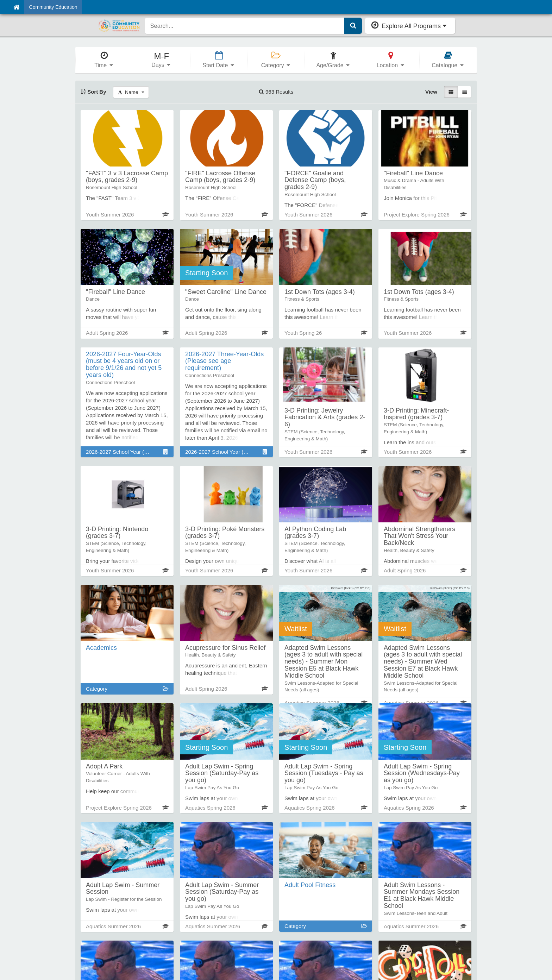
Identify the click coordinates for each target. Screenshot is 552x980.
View (431, 92)
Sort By (93, 92)
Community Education (53, 7)
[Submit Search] (353, 26)
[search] (245, 26)
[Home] (16, 7)
